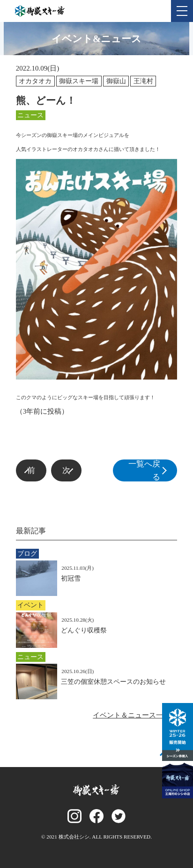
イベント (30, 605)
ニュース (30, 115)
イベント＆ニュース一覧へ (135, 715)
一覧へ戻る (151, 470)
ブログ (27, 553)
